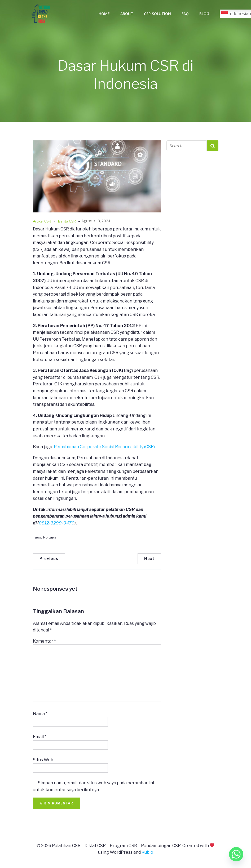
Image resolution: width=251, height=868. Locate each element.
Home (104, 14)
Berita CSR (67, 223)
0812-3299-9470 (57, 525)
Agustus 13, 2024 (96, 222)
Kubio (147, 854)
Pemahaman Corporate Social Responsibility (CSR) (104, 448)
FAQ (185, 14)
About (127, 14)
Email (40, 738)
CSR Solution (157, 14)
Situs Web (43, 761)
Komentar (44, 643)
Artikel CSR (42, 223)
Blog (204, 14)
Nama (40, 715)
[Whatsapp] (236, 854)
